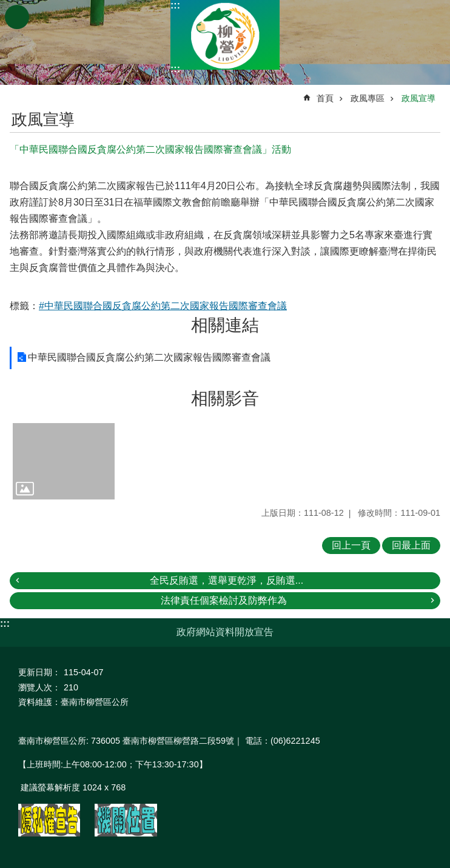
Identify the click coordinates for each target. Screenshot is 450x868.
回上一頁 (351, 545)
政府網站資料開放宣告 (225, 632)
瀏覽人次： (39, 687)
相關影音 (225, 399)
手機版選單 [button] (17, 17)
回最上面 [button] (411, 545)
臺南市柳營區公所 (225, 35)
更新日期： (39, 672)
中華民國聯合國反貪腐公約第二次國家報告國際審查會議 (149, 357)
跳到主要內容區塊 (6, 6)
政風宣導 (418, 98)
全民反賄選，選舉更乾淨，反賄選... (227, 580)
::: (175, 5)
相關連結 (225, 325)
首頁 (325, 98)
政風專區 (368, 98)
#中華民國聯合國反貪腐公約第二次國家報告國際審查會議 (163, 306)
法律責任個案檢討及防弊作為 (224, 600)
